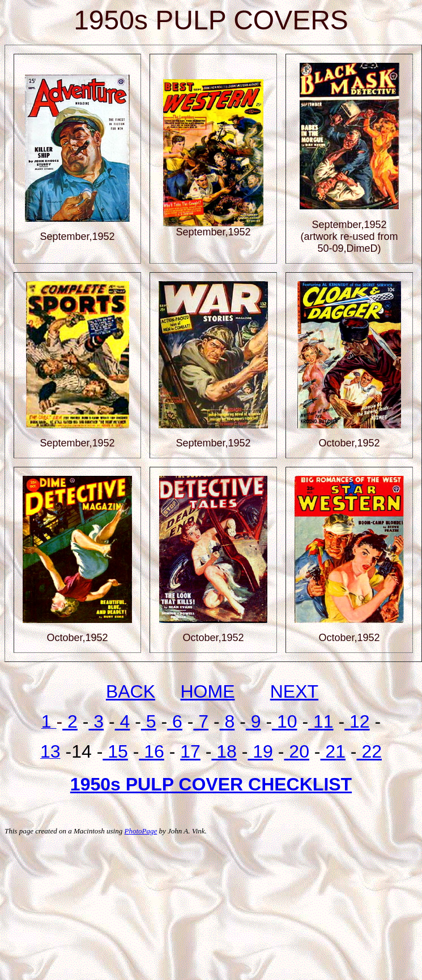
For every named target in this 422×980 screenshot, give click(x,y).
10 (284, 721)
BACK (131, 691)
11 (321, 721)
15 (115, 751)
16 (151, 751)
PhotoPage (140, 831)
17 (190, 751)
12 (357, 721)
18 (224, 751)
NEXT (294, 691)
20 (296, 751)
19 (260, 751)
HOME (208, 691)
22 (369, 751)
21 (333, 751)
